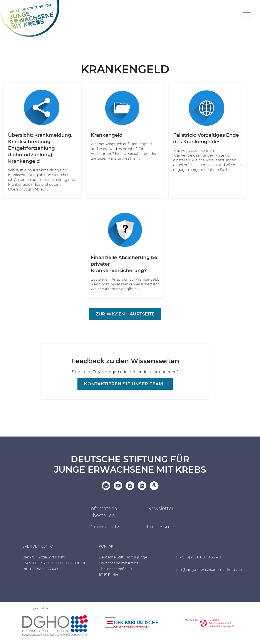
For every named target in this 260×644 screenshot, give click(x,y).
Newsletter (161, 508)
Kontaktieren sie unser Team (123, 384)
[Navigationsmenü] (247, 15)
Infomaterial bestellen (104, 512)
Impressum (161, 527)
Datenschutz (104, 527)
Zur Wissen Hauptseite (125, 314)
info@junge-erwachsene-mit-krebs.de (209, 570)
